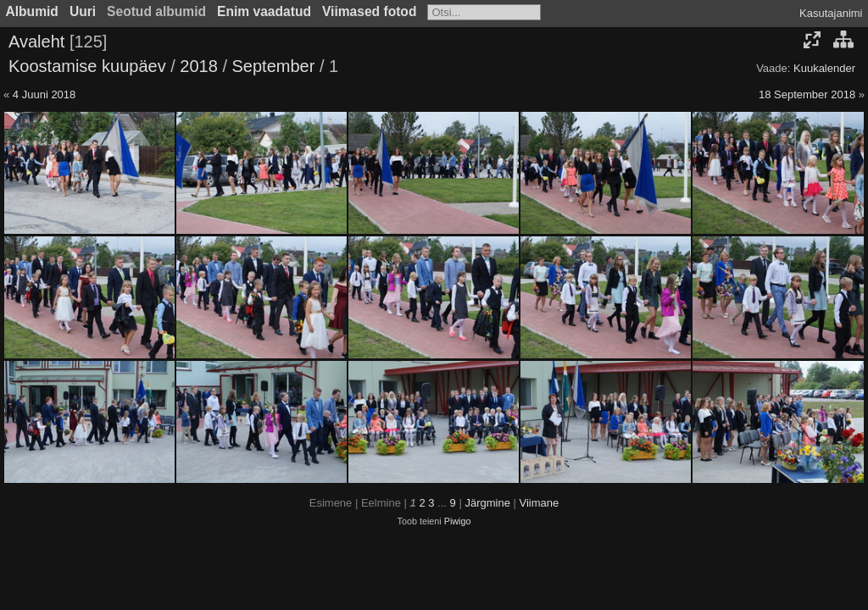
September (274, 66)
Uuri (83, 11)
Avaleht (36, 42)
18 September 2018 (807, 94)
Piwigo (458, 521)
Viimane (540, 503)
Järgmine (487, 503)
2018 (199, 66)
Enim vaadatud (264, 11)
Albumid (32, 11)
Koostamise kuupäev (87, 66)
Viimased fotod (370, 11)
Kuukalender (824, 68)
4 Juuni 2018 (44, 94)
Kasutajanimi (831, 13)
